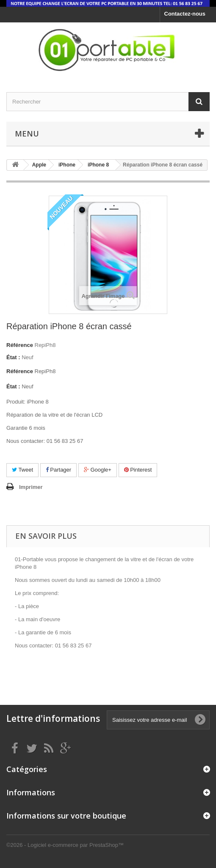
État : (13, 357)
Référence (20, 345)
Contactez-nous (185, 14)
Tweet (22, 470)
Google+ (98, 470)
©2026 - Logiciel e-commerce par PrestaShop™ (65, 845)
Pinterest (138, 470)
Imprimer (31, 487)
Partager (58, 470)
